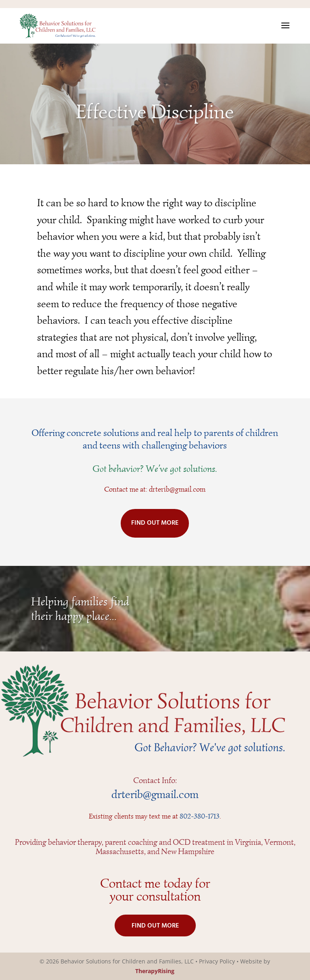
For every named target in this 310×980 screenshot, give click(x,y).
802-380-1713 (200, 816)
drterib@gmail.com (177, 489)
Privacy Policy (217, 961)
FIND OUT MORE (155, 523)
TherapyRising (155, 971)
